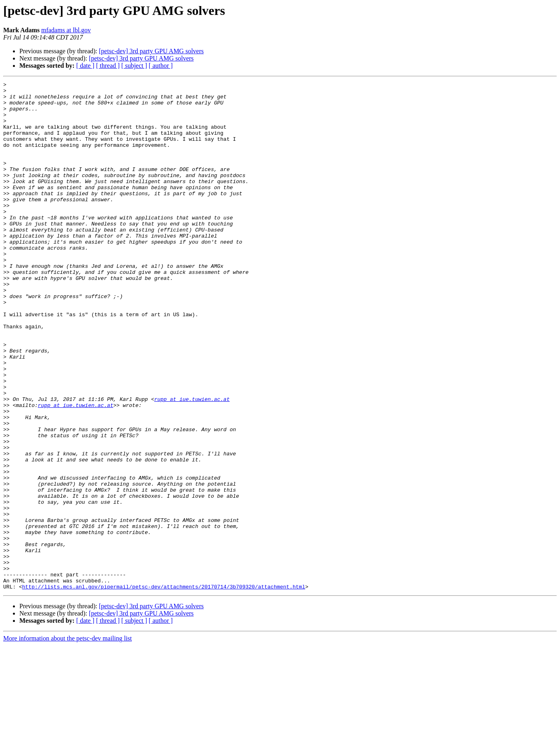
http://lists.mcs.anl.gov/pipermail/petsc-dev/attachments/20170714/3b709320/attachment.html (164, 688)
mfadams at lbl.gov (66, 30)
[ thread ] (108, 66)
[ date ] (85, 66)
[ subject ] (134, 66)
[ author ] (161, 66)
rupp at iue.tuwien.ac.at (192, 463)
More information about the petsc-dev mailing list (68, 740)
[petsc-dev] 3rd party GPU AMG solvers (151, 51)
